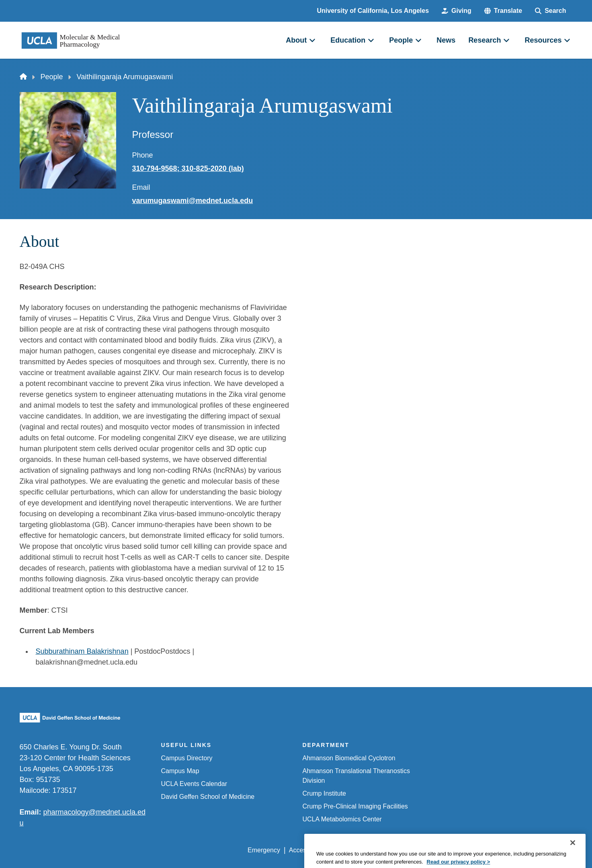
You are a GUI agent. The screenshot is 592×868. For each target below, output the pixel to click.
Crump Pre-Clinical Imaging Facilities (355, 806)
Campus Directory (187, 758)
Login (497, 850)
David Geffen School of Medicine (208, 797)
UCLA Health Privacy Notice (440, 850)
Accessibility (306, 850)
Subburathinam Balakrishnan (82, 651)
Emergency (264, 850)
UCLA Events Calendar (194, 784)
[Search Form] (550, 11)
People (52, 77)
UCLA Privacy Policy (362, 850)
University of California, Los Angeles (373, 11)
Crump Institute (324, 793)
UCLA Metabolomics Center (342, 819)
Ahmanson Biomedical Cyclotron (349, 758)
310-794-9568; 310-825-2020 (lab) (188, 168)
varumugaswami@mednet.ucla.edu (193, 201)
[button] (503, 11)
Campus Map (180, 771)
